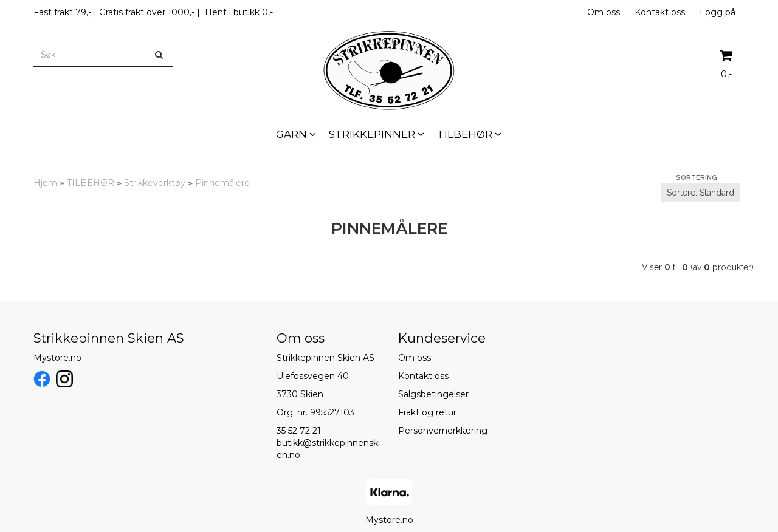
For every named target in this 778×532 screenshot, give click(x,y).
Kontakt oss (660, 12)
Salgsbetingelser (433, 394)
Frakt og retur (427, 412)
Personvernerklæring (443, 431)
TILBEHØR (91, 183)
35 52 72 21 (299, 431)
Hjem (45, 183)
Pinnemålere (222, 183)
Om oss (604, 12)
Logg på (718, 12)
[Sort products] (700, 193)
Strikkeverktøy (155, 183)
